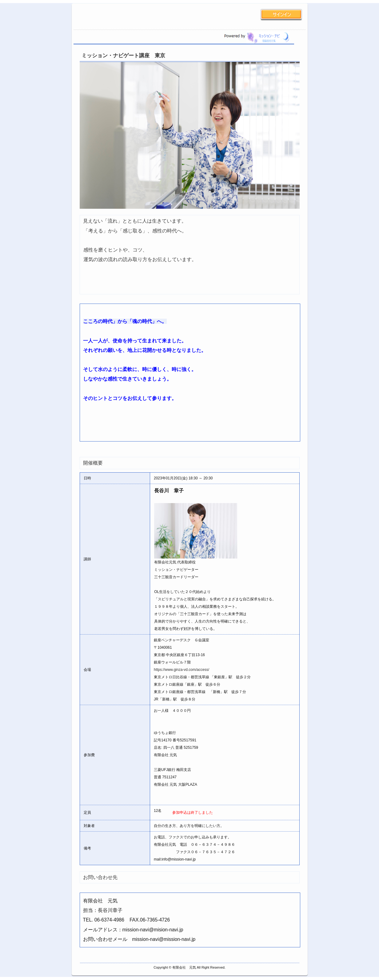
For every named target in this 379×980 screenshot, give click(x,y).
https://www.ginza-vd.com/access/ (182, 670)
